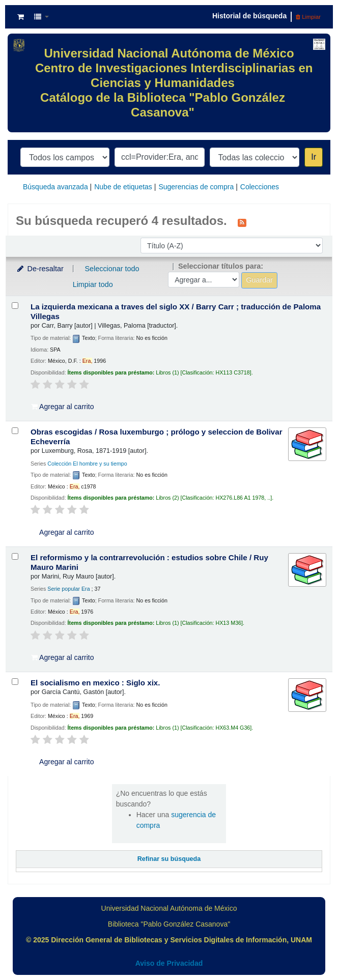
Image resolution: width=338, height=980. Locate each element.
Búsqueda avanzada (55, 187)
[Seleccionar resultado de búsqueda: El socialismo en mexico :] (15, 682)
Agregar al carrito (63, 407)
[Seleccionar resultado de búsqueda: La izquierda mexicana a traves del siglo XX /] (15, 306)
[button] (21, 17)
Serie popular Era (68, 589)
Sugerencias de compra (196, 187)
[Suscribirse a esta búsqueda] (242, 222)
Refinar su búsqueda (169, 859)
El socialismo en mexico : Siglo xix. (95, 683)
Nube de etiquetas (123, 187)
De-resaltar (40, 269)
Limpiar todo (93, 284)
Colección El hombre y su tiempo (87, 464)
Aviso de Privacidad (169, 963)
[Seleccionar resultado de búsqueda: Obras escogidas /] (15, 431)
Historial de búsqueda (249, 16)
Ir (314, 157)
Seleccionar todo (112, 269)
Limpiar (308, 17)
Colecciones (260, 187)
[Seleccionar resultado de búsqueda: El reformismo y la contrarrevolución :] (15, 556)
